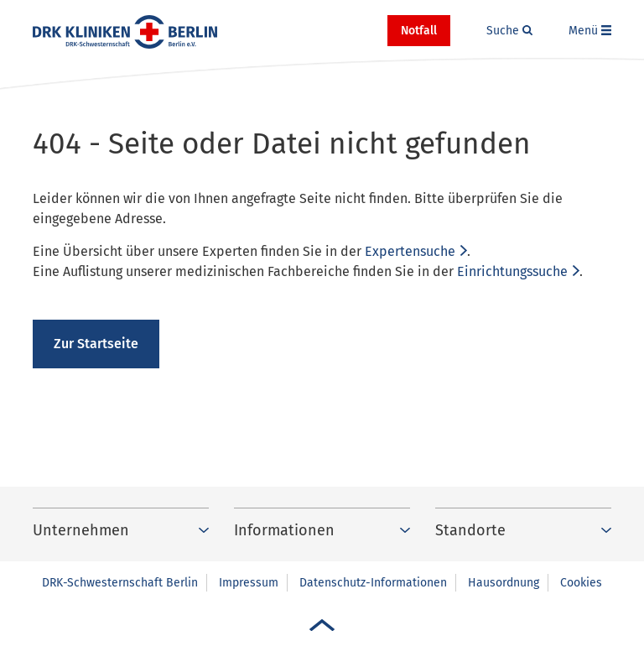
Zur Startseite (96, 344)
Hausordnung (504, 583)
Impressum (249, 583)
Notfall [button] (419, 31)
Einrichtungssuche (512, 271)
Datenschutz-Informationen (373, 583)
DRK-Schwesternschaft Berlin (120, 583)
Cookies (581, 583)
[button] (509, 31)
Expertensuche (410, 251)
